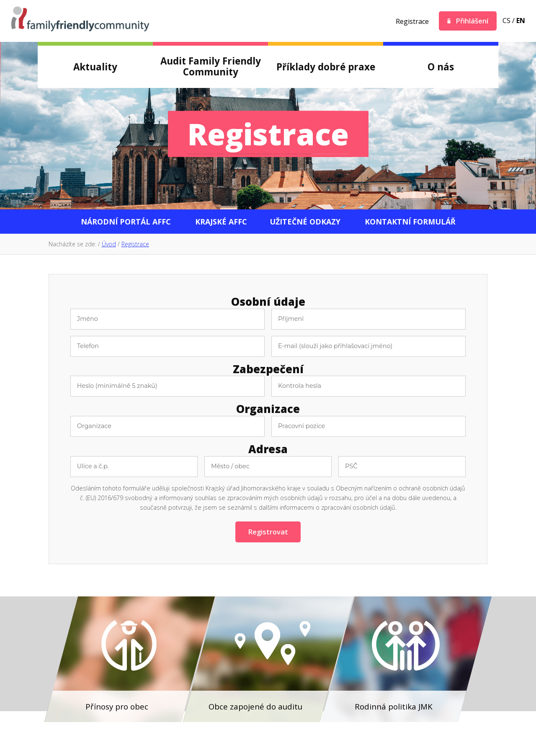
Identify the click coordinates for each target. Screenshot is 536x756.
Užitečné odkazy (305, 222)
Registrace (412, 21)
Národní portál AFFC (126, 222)
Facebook (330, 21)
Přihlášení (472, 21)
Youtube (375, 21)
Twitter (353, 21)
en (521, 21)
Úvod (109, 244)
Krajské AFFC (221, 222)
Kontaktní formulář (410, 222)
